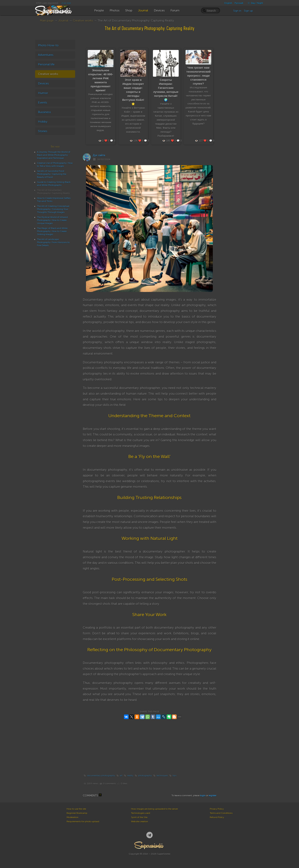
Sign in (237, 11)
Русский (239, 3)
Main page (47, 20)
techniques (162, 776)
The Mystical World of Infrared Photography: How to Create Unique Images (52, 220)
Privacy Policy (217, 809)
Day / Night (254, 3)
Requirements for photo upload (83, 821)
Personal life (46, 64)
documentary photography (101, 776)
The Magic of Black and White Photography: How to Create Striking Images (52, 231)
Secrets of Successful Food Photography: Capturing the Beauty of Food (52, 174)
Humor (43, 93)
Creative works (83, 20)
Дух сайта (99, 155)
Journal (63, 20)
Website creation (139, 821)
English (228, 3)
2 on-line (66, 3)
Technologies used (141, 813)
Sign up (248, 11)
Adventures (46, 55)
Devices (43, 83)
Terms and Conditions (221, 813)
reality (130, 776)
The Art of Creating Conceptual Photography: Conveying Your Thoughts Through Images (53, 209)
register (212, 796)
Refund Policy (217, 817)
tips (174, 776)
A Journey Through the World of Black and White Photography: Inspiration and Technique (54, 155)
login (203, 796)
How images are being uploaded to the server (154, 809)
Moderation (72, 817)
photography (145, 776)
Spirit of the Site (139, 817)
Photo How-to (48, 45)
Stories (43, 131)
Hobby (43, 122)
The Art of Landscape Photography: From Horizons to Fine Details (53, 242)
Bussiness (44, 112)
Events (43, 102)
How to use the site (76, 809)
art (121, 776)
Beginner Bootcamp (77, 813)
